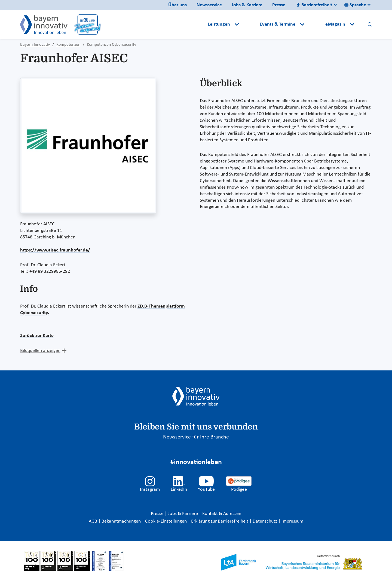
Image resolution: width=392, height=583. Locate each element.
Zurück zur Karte (37, 336)
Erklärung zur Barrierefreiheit (220, 521)
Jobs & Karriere (247, 5)
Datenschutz (265, 521)
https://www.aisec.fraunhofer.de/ (55, 250)
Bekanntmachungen (122, 521)
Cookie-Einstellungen (166, 521)
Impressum (292, 521)
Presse (279, 5)
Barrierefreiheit (314, 5)
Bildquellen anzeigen (40, 351)
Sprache (355, 5)
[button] (250, 24)
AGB (94, 521)
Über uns (177, 5)
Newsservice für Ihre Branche (196, 437)
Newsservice (209, 5)
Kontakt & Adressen (222, 514)
